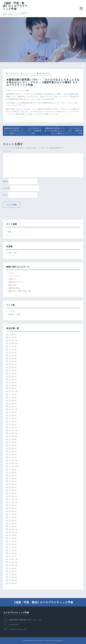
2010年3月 (13, 580)
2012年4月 (13, 520)
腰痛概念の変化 (14, 288)
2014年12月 (13, 431)
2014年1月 (13, 458)
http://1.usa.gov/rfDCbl (46, 99)
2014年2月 (13, 454)
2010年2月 (13, 583)
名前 (5, 181)
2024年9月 (13, 335)
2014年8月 (13, 440)
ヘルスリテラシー (15, 276)
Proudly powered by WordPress (33, 641)
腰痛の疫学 (13, 285)
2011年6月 (13, 544)
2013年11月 (13, 463)
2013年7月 (13, 475)
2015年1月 (13, 427)
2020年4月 (13, 362)
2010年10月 (13, 565)
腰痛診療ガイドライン (17, 282)
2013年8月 (13, 472)
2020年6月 (13, 356)
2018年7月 (13, 377)
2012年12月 (13, 497)
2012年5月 (13, 517)
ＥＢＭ (11, 273)
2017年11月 (13, 392)
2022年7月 (13, 347)
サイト (5, 195)
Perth (53, 641)
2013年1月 (13, 493)
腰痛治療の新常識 (45, 73)
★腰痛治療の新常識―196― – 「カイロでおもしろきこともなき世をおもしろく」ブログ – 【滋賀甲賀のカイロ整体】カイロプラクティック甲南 (23, 131)
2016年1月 (13, 406)
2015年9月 (13, 413)
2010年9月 (13, 568)
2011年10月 (13, 532)
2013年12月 (13, 461)
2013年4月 (13, 484)
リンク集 (12, 311)
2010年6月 (13, 574)
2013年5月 (13, 481)
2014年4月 (13, 449)
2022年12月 (13, 341)
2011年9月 (13, 535)
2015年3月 (13, 422)
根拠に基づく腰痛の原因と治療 (20, 291)
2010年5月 (13, 577)
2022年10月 (13, 344)
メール (6, 188)
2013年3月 (13, 488)
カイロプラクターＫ (29, 73)
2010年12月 (13, 559)
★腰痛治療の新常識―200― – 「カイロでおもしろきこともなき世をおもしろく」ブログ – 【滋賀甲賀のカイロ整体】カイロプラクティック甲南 (63, 131)
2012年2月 (13, 526)
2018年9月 (13, 371)
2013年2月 (13, 490)
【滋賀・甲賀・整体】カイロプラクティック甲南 (15, 6)
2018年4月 (13, 386)
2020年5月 (13, 359)
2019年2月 (13, 368)
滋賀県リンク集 (14, 314)
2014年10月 (13, 436)
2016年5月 (13, 401)
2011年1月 (13, 556)
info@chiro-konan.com (18, 629)
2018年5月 (13, 383)
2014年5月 (13, 445)
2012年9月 (13, 506)
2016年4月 (13, 404)
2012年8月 (13, 508)
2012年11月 (13, 499)
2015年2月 (13, 424)
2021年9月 (13, 350)
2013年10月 (13, 467)
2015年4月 (13, 419)
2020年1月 (13, 365)
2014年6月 (13, 442)
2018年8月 (13, 374)
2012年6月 (13, 515)
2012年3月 (13, 523)
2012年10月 (13, 502)
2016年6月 (13, 397)
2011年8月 (13, 538)
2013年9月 (13, 470)
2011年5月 (13, 547)
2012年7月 (13, 511)
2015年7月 (13, 415)
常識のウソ (13, 279)
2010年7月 (13, 571)
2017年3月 (13, 395)
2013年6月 (13, 479)
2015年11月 (13, 410)
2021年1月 (13, 353)
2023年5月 (13, 338)
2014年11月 (13, 433)
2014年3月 (13, 451)
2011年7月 (13, 541)
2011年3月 (13, 550)
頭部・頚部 (13, 253)
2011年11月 (13, 529)
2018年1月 (13, 388)
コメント (7, 152)
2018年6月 (13, 379)
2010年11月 (13, 562)
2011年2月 (13, 553)
